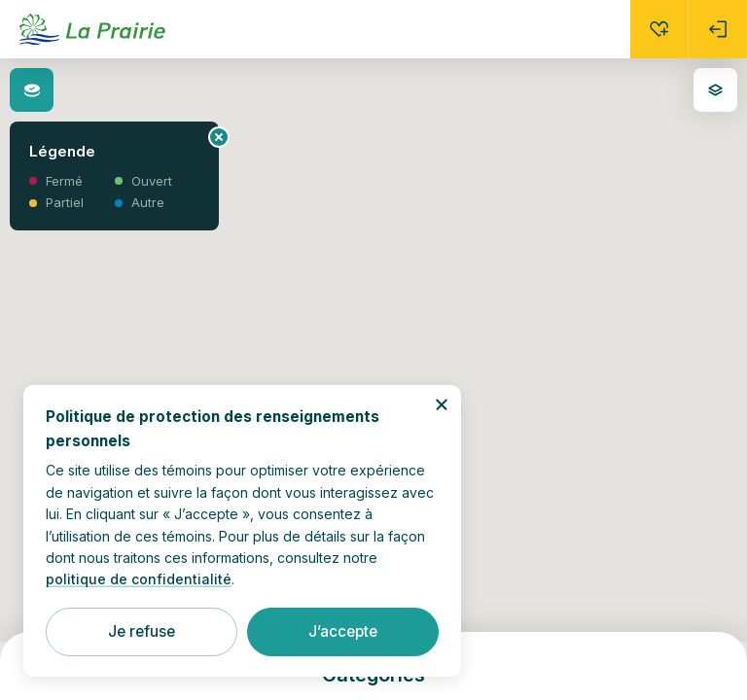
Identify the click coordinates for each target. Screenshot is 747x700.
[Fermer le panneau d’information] (219, 137)
